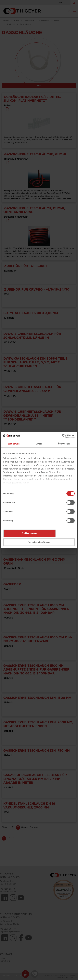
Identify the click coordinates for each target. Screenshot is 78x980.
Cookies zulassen (30, 533)
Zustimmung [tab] (14, 444)
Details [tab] (39, 444)
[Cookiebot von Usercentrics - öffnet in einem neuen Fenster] (62, 436)
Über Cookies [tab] (64, 444)
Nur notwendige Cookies (39, 542)
